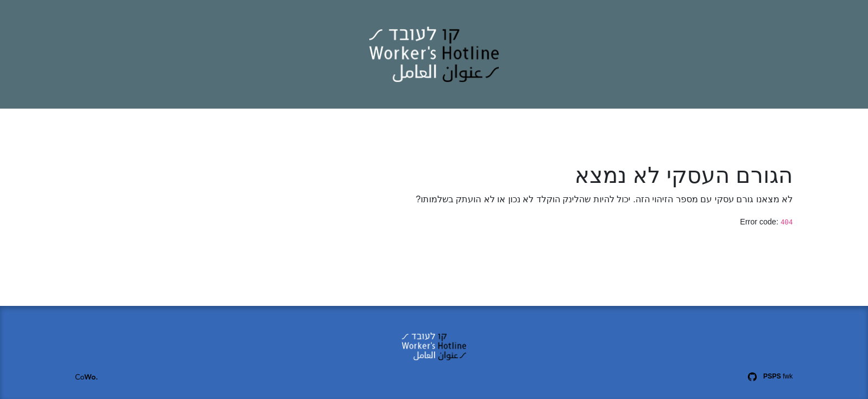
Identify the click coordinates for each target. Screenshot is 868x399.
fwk (778, 376)
